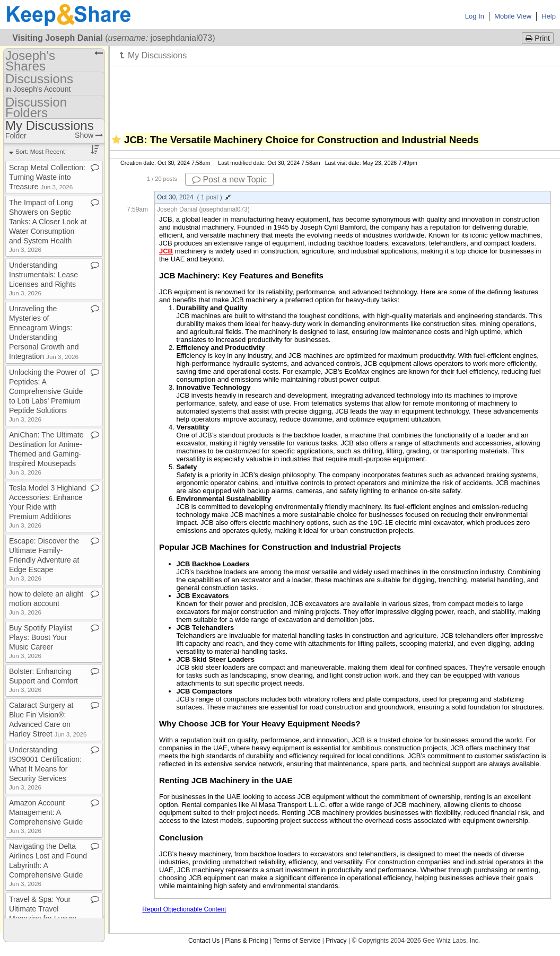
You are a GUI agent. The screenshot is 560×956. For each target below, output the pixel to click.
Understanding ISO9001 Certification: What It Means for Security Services (45, 768)
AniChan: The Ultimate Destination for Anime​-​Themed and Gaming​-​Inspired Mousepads (46, 453)
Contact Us (204, 941)
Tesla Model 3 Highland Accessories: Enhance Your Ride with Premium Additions (48, 506)
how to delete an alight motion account (46, 603)
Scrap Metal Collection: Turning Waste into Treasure (47, 177)
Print (538, 38)
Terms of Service (297, 941)
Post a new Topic (229, 179)
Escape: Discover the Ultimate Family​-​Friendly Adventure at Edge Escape (44, 559)
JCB (166, 251)
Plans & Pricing (246, 941)
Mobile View (513, 16)
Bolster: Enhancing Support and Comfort (43, 680)
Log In (475, 16)
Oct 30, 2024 (194, 197)
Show (89, 135)
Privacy (336, 941)
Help (549, 16)
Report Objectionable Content (184, 909)
